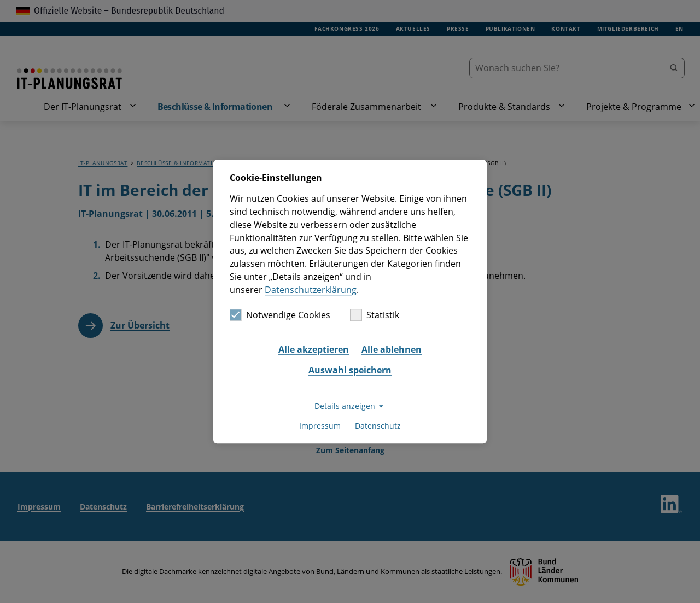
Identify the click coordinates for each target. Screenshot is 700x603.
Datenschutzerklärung (311, 290)
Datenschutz (378, 426)
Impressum (320, 426)
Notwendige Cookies (280, 315)
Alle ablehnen (392, 349)
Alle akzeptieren (314, 349)
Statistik (375, 315)
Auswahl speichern (350, 370)
